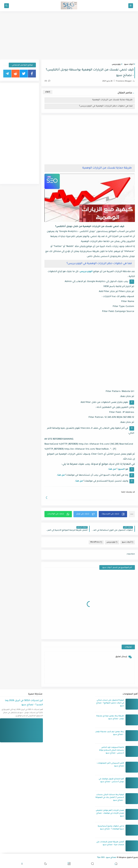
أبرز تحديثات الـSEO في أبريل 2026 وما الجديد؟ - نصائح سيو (24, 703)
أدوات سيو (129, 64)
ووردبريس (116, 64)
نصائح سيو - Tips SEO (107, 858)
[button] (113, 514)
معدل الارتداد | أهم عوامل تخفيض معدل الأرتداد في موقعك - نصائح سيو (110, 813)
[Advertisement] (69, 35)
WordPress (96, 542)
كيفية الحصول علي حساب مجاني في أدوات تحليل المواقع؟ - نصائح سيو (110, 703)
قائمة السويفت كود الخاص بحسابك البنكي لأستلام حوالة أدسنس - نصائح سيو (112, 750)
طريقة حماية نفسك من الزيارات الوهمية (112, 100)
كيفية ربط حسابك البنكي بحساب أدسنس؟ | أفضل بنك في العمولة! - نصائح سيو (110, 798)
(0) (47, 81)
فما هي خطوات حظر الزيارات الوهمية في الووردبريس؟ (106, 106)
